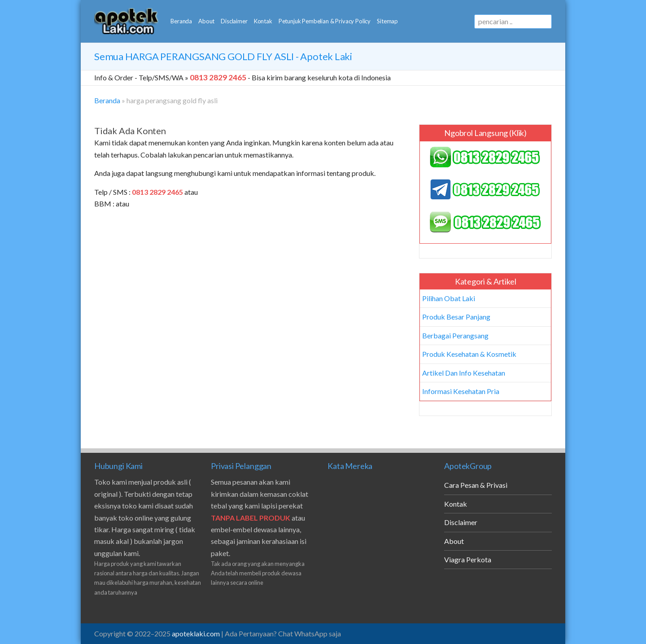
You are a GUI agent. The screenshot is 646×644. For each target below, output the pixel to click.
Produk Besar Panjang (456, 317)
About (206, 21)
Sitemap (387, 21)
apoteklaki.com (196, 633)
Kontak (263, 21)
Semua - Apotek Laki (223, 56)
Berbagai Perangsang (455, 335)
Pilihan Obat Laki (449, 298)
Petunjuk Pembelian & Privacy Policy (325, 21)
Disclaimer (234, 21)
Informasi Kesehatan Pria (461, 391)
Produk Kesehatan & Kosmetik (469, 354)
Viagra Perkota (468, 559)
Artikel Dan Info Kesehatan (464, 373)
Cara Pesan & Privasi (476, 485)
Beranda (181, 21)
